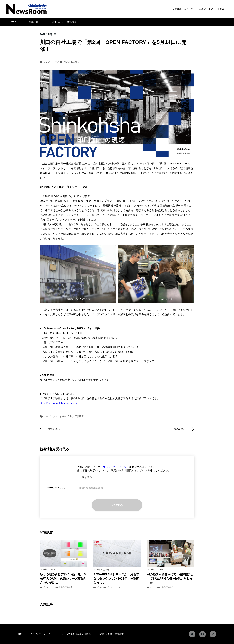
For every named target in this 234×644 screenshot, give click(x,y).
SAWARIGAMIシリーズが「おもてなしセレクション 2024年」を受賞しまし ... (116, 579)
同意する (85, 477)
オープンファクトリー (55, 416)
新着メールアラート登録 (212, 9)
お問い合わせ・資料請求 (64, 22)
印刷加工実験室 (72, 62)
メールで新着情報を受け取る (76, 634)
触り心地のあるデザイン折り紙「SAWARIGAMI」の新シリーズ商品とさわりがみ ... (63, 579)
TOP (14, 22)
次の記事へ (180, 429)
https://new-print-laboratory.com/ (58, 403)
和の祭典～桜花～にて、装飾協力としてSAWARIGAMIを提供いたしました (170, 579)
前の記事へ (54, 429)
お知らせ (100, 587)
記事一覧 (34, 22)
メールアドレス (56, 488)
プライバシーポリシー (116, 467)
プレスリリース (52, 62)
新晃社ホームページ (183, 9)
